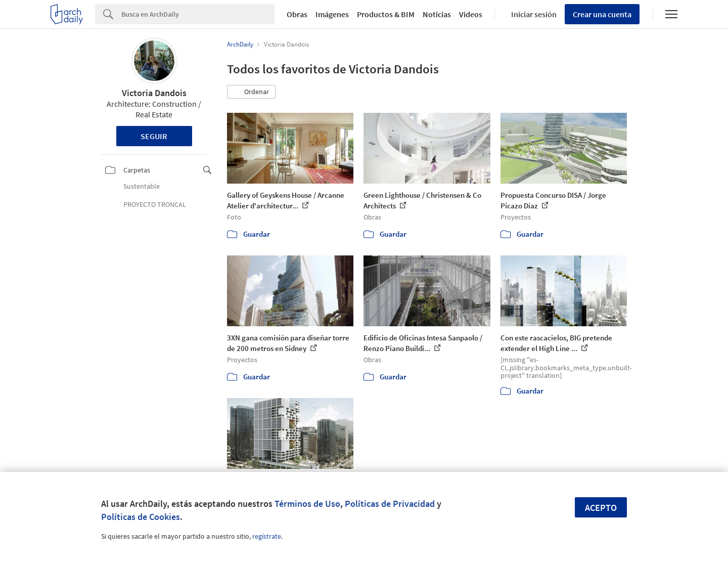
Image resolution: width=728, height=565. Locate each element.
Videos (471, 14)
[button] (251, 92)
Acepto (601, 508)
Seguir (154, 136)
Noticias (437, 14)
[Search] (198, 14)
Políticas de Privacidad (390, 504)
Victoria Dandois (154, 93)
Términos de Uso (307, 504)
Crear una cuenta (602, 14)
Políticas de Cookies (141, 517)
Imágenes (332, 14)
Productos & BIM (386, 14)
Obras (297, 14)
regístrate (267, 536)
